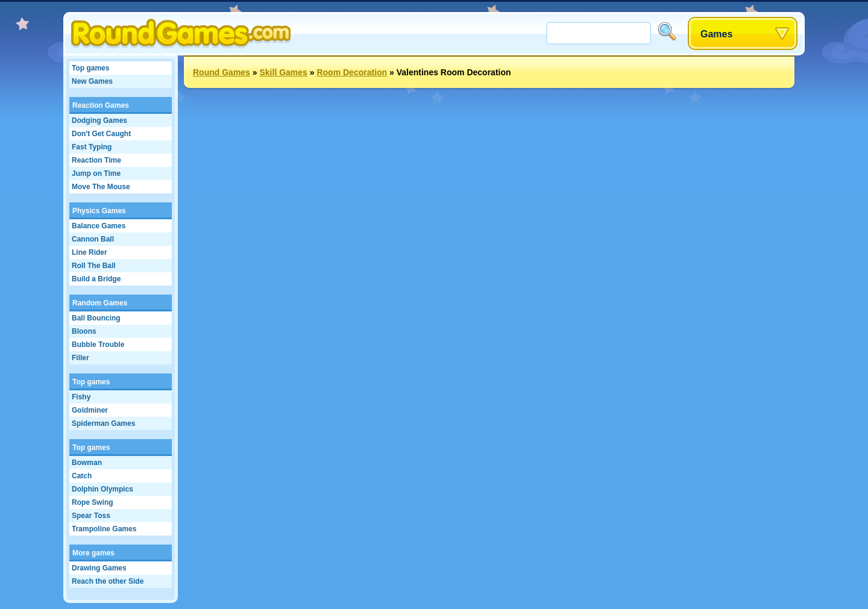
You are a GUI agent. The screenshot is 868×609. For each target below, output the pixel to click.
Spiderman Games (103, 423)
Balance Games (99, 226)
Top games (90, 68)
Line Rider (90, 252)
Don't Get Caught (101, 134)
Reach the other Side (108, 581)
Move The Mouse (101, 187)
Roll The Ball (94, 266)
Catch (82, 476)
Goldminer (90, 410)
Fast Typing (92, 147)
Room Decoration (352, 72)
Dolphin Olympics (102, 489)
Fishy (81, 397)
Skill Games (283, 72)
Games (716, 34)
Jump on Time (96, 173)
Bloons (84, 331)
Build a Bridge (96, 279)
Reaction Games (101, 105)
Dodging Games (99, 120)
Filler (80, 358)
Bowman (87, 463)
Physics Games (99, 211)
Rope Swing (93, 502)
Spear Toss (91, 516)
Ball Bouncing (96, 318)
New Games (92, 81)
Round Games (222, 72)
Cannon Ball (93, 239)
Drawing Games (99, 568)
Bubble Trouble (98, 345)
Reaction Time (96, 160)
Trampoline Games (104, 529)
